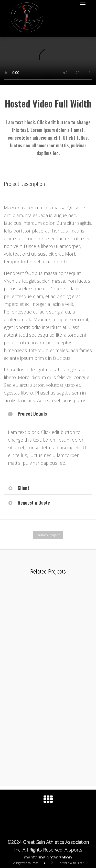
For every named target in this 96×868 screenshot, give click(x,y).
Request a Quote (34, 503)
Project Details (32, 414)
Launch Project (48, 535)
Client (23, 488)
